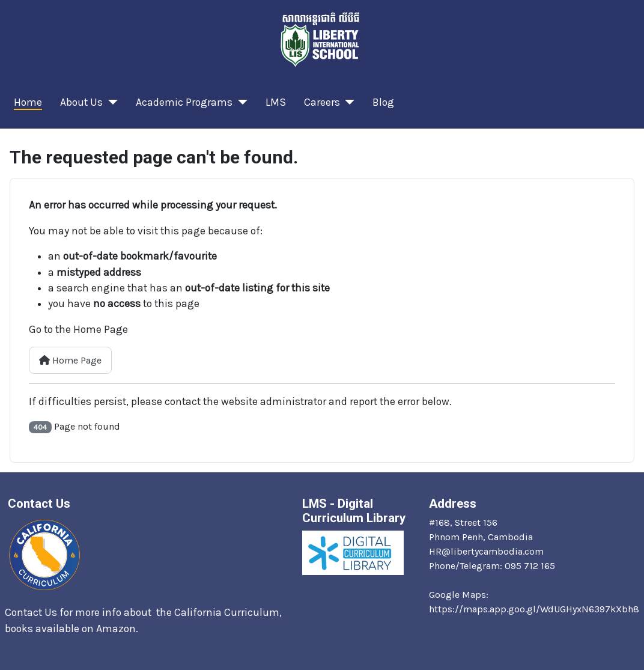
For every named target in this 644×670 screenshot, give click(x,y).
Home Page (70, 360)
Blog (383, 102)
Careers (322, 102)
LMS (276, 102)
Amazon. (118, 629)
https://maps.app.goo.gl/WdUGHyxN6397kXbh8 (534, 609)
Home (28, 102)
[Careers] (348, 102)
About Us (81, 102)
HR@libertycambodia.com (486, 551)
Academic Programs (184, 102)
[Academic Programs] (240, 102)
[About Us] (110, 102)
